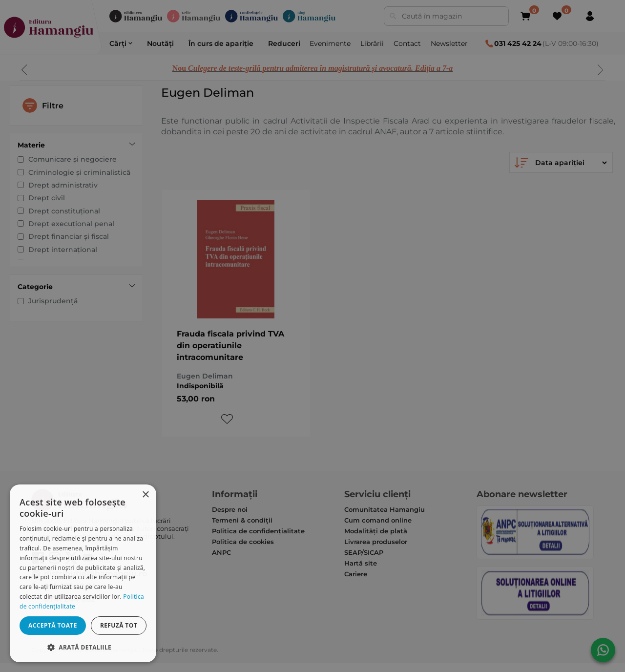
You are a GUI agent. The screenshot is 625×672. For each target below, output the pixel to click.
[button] (83, 647)
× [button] (145, 495)
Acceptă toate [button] (53, 625)
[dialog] (83, 573)
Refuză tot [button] (119, 625)
